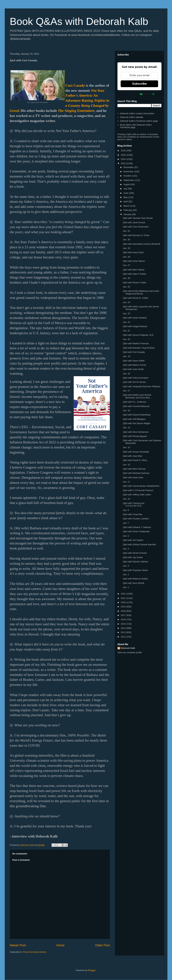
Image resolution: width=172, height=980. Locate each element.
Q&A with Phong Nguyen (135, 436)
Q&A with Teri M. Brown (134, 382)
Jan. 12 (127, 465)
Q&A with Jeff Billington (134, 419)
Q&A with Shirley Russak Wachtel (139, 544)
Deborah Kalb (128, 648)
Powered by (139, 94)
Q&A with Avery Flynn (133, 252)
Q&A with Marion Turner (135, 365)
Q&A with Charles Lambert (136, 519)
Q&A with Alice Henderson (136, 432)
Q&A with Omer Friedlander (136, 531)
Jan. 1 (126, 587)
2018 (124, 611)
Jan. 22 (127, 322)
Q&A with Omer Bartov (134, 261)
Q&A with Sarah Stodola (135, 318)
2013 (124, 632)
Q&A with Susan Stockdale (136, 452)
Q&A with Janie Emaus (134, 222)
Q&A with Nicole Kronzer (135, 553)
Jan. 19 (127, 356)
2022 (124, 594)
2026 (124, 151)
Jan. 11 (127, 482)
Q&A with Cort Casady (134, 352)
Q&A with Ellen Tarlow (134, 270)
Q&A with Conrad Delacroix (136, 406)
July (126, 189)
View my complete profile (130, 652)
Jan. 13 (127, 447)
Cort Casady (75, 85)
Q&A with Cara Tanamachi (136, 227)
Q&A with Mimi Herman (134, 469)
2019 (124, 607)
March (127, 206)
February (128, 210)
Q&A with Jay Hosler (133, 557)
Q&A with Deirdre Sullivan (135, 562)
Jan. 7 (126, 523)
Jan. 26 (127, 278)
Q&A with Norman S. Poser (136, 235)
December (129, 167)
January (128, 214)
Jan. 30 (127, 240)
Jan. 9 (126, 510)
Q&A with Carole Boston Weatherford (141, 486)
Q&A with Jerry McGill (134, 583)
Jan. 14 (127, 428)
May (126, 197)
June (126, 193)
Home (60, 945)
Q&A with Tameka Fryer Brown (138, 218)
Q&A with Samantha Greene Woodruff (141, 244)
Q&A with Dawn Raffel (134, 361)
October (128, 176)
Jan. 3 (126, 566)
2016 (124, 619)
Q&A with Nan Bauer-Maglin (137, 423)
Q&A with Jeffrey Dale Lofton (137, 495)
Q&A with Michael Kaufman (136, 473)
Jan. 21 (127, 331)
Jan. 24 (127, 302)
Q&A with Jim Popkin (133, 540)
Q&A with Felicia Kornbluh (136, 378)
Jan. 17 (127, 391)
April (126, 201)
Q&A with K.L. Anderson (135, 402)
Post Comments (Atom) (35, 952)
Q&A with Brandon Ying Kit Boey (139, 348)
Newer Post (18, 945)
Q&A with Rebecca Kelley (135, 579)
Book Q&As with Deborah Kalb (79, 21)
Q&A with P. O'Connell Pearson (138, 490)
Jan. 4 (126, 549)
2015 (124, 624)
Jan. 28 (127, 257)
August (127, 184)
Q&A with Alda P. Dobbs (135, 274)
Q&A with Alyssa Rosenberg (137, 415)
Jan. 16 (127, 410)
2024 (124, 159)
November (129, 172)
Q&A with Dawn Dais (133, 477)
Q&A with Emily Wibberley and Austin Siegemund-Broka (141, 292)
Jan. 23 (127, 313)
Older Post (103, 945)
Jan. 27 (127, 265)
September (129, 180)
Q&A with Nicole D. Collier (136, 298)
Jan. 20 (127, 339)
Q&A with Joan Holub (133, 369)
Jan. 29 (127, 248)
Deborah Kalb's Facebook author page (139, 121)
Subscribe (139, 84)
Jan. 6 (126, 536)
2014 (124, 628)
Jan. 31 (127, 231)
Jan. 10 (127, 499)
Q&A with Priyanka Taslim (135, 570)
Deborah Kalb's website (132, 117)
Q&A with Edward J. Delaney (137, 527)
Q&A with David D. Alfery (135, 460)
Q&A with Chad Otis (133, 514)
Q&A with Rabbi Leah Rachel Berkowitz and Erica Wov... (137, 396)
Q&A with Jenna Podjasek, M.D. (138, 335)
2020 (124, 602)
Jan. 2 (126, 574)
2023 (124, 163)
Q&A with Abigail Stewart (135, 326)
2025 (124, 155)
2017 (124, 615)
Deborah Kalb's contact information (137, 113)
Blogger (92, 970)
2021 (124, 598)
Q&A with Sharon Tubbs (135, 283)
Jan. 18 (127, 374)
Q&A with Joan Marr (133, 456)
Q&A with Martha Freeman (136, 343)
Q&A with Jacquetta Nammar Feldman (142, 386)
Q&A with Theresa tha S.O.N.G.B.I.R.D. (134, 505)
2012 (124, 637)
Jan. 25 (127, 287)
